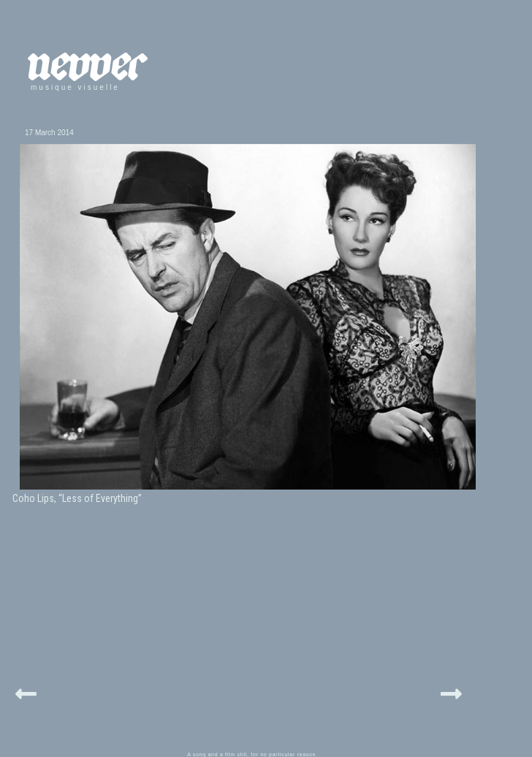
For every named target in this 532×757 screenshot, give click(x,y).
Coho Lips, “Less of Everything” (77, 498)
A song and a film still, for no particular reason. (252, 754)
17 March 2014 (49, 133)
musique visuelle (75, 87)
